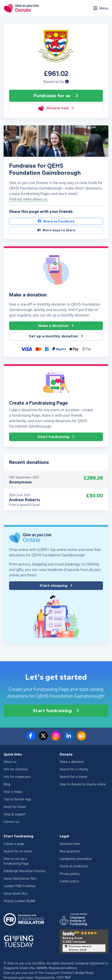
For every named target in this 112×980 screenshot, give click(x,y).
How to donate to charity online (83, 784)
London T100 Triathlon (20, 886)
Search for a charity (74, 769)
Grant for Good (15, 807)
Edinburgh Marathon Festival (25, 871)
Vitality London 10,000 (19, 901)
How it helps (13, 792)
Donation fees (70, 844)
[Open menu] (100, 8)
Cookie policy (69, 881)
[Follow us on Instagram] (56, 739)
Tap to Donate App (17, 799)
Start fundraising (56, 437)
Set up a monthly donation (56, 336)
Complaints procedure (76, 859)
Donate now (56, 108)
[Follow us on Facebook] (31, 739)
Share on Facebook (56, 221)
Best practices (70, 851)
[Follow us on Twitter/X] (43, 739)
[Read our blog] (81, 739)
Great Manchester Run (20, 878)
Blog (7, 784)
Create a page (14, 844)
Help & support (15, 814)
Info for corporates (17, 777)
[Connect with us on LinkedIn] (69, 739)
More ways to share (56, 230)
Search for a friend (73, 777)
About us (10, 762)
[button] (67, 82)
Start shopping (56, 586)
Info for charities (16, 769)
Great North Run (16, 893)
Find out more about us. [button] (28, 199)
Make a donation (56, 326)
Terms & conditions (74, 866)
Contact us (11, 822)
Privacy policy (70, 874)
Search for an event (18, 851)
